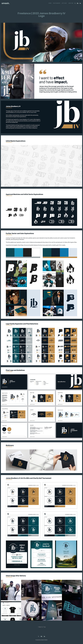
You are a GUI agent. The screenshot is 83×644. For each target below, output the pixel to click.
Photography (57, 3)
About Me (71, 3)
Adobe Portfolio (44, 640)
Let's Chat (64, 3)
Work (50, 3)
